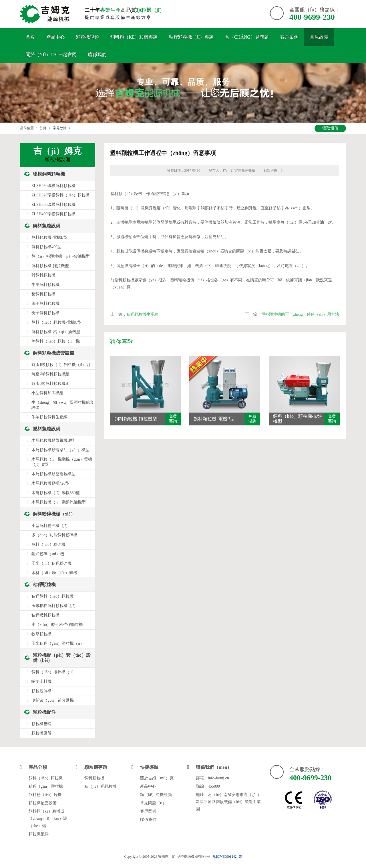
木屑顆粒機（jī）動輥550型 (56, 493)
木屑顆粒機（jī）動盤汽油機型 (59, 502)
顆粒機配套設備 (43, 803)
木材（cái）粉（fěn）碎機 (54, 573)
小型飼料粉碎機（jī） (51, 526)
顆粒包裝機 (41, 691)
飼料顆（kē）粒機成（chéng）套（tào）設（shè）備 (48, 818)
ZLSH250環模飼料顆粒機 (53, 186)
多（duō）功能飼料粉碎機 (54, 535)
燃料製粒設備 (47, 429)
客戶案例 (289, 37)
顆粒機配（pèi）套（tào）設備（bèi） (62, 658)
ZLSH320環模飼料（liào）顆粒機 (60, 195)
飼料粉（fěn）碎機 (45, 795)
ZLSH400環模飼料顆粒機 (53, 214)
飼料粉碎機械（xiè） (54, 514)
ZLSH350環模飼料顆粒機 (53, 205)
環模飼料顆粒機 (49, 174)
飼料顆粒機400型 (46, 247)
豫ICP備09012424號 (227, 857)
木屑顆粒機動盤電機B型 (53, 440)
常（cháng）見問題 (247, 37)
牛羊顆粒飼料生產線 (49, 417)
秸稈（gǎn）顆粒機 (46, 786)
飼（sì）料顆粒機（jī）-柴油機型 (61, 256)
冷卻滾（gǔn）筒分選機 (53, 700)
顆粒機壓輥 (41, 724)
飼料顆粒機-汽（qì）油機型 (56, 332)
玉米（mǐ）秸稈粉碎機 (51, 563)
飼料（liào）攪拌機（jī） (54, 672)
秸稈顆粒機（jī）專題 (191, 37)
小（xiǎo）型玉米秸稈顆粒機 (57, 625)
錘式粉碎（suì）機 (48, 554)
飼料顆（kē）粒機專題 (134, 37)
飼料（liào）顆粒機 (46, 778)
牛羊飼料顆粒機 (45, 285)
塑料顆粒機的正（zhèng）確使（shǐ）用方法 (300, 314)
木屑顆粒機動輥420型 (50, 483)
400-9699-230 (312, 17)
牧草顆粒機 (41, 634)
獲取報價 (330, 128)
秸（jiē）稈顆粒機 (100, 786)
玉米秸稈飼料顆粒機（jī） (55, 606)
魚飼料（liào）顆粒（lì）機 (56, 341)
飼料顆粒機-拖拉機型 (50, 266)
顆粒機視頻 (87, 37)
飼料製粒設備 (47, 226)
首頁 (30, 37)
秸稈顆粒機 (44, 585)
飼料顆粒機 (94, 778)
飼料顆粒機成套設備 (53, 353)
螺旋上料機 (41, 681)
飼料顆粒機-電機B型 (49, 237)
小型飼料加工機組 (47, 393)
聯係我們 (97, 54)
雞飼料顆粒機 (43, 275)
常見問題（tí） (153, 803)
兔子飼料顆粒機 (45, 313)
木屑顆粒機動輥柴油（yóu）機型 (60, 450)
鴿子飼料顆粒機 (45, 303)
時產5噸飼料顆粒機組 (50, 384)
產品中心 (55, 37)
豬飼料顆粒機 (43, 294)
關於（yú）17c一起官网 (51, 54)
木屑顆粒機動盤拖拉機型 (53, 474)
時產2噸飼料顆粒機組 (50, 374)
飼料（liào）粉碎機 (48, 545)
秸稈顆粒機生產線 (142, 314)
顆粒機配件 (44, 712)
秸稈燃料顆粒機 (45, 615)
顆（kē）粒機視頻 (156, 795)
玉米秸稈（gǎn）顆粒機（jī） (58, 643)
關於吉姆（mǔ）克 (157, 778)
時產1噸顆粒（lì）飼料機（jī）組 (61, 365)
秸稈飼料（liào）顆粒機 (52, 596)
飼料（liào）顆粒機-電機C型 (56, 322)
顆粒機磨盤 (41, 733)
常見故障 (319, 37)
